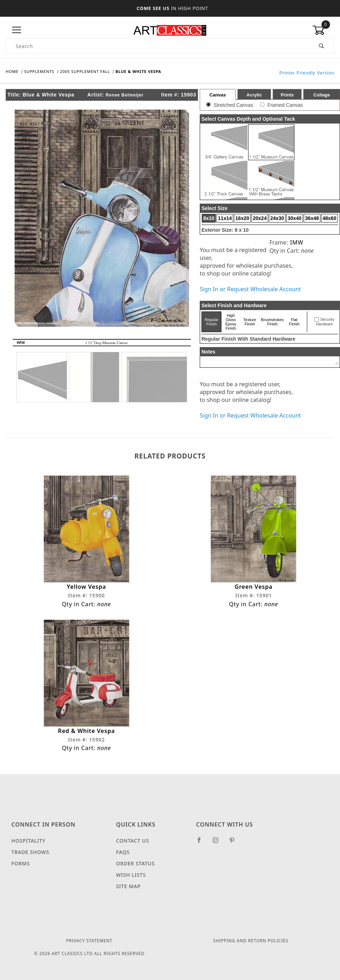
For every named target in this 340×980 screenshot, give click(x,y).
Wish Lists (131, 875)
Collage (322, 95)
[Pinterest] (235, 843)
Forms (21, 863)
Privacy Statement (89, 941)
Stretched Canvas (233, 105)
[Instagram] (219, 843)
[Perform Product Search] (322, 46)
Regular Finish (212, 322)
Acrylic (254, 95)
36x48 (312, 218)
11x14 (225, 218)
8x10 (209, 218)
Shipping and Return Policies (251, 941)
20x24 (260, 218)
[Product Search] (158, 46)
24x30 (277, 218)
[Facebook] (202, 843)
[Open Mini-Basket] (323, 30)
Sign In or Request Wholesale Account (250, 289)
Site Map (128, 886)
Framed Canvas (285, 105)
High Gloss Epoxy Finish (231, 322)
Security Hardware (325, 322)
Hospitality (28, 841)
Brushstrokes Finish (272, 322)
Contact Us (133, 841)
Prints (287, 95)
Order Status (135, 863)
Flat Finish (294, 322)
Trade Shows (30, 852)
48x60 (329, 218)
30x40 (295, 218)
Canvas (218, 95)
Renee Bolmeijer (125, 95)
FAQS (123, 852)
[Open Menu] (17, 30)
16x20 (242, 218)
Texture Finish (250, 322)
